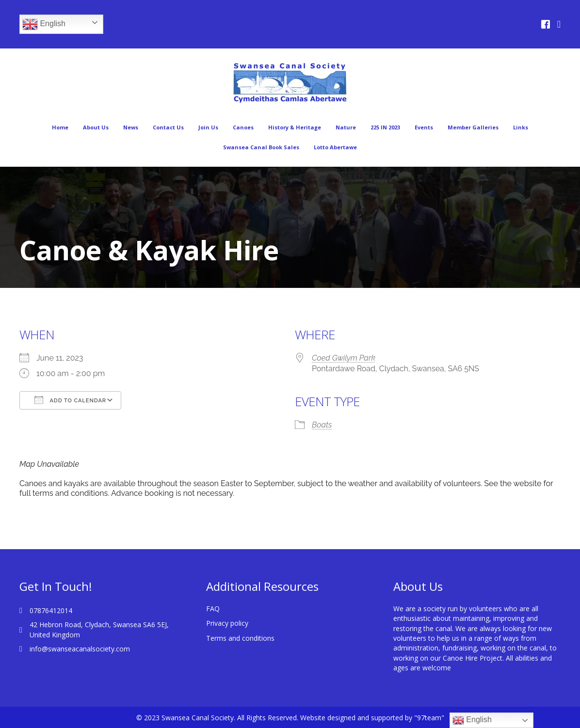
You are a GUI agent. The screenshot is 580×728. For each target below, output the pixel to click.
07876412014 (51, 610)
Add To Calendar (70, 400)
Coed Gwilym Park (344, 358)
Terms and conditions (240, 638)
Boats (322, 425)
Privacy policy (227, 623)
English (44, 24)
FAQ (213, 609)
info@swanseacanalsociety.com (80, 649)
